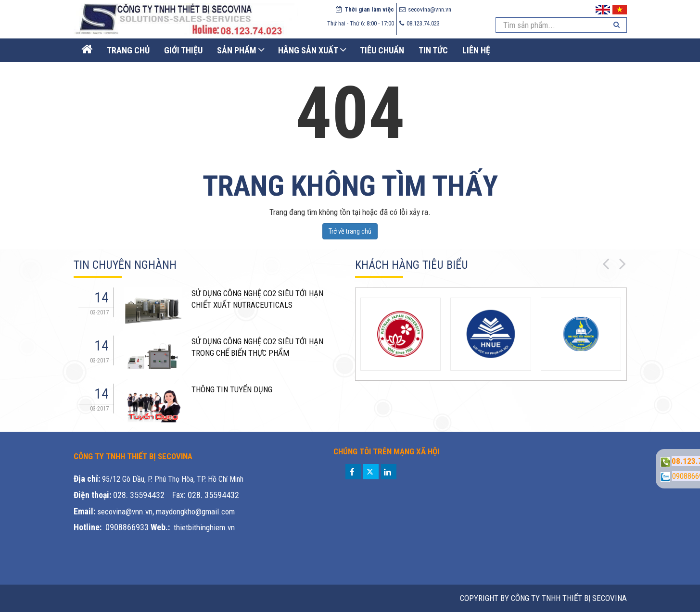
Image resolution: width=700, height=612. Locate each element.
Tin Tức (433, 50)
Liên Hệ (476, 50)
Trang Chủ (128, 50)
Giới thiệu (183, 50)
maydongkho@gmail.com (195, 512)
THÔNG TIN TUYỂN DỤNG (232, 389)
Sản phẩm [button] (237, 50)
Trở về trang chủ (350, 231)
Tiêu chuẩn (382, 50)
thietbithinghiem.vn (204, 527)
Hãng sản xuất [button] (308, 50)
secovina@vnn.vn (125, 512)
